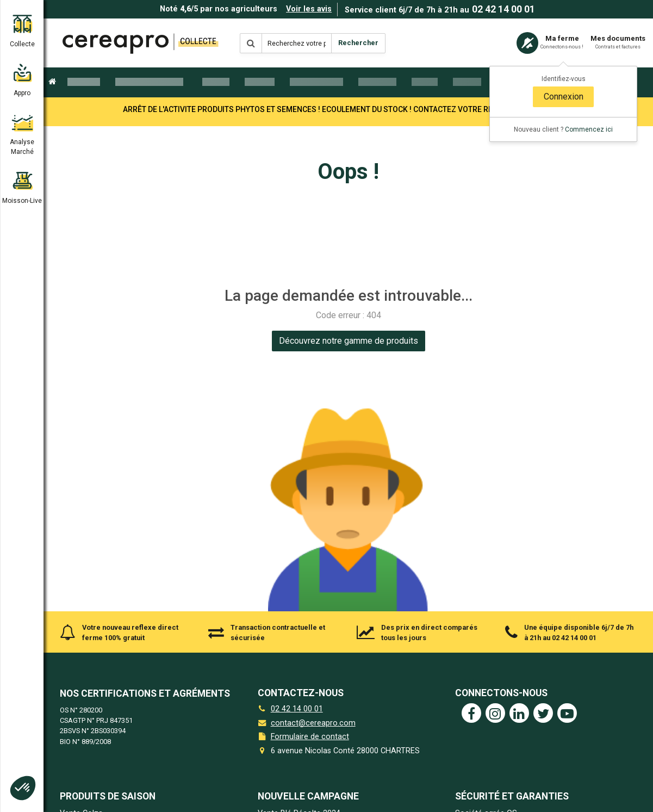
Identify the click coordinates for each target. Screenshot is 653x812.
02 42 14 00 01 (503, 9)
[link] (349, 341)
